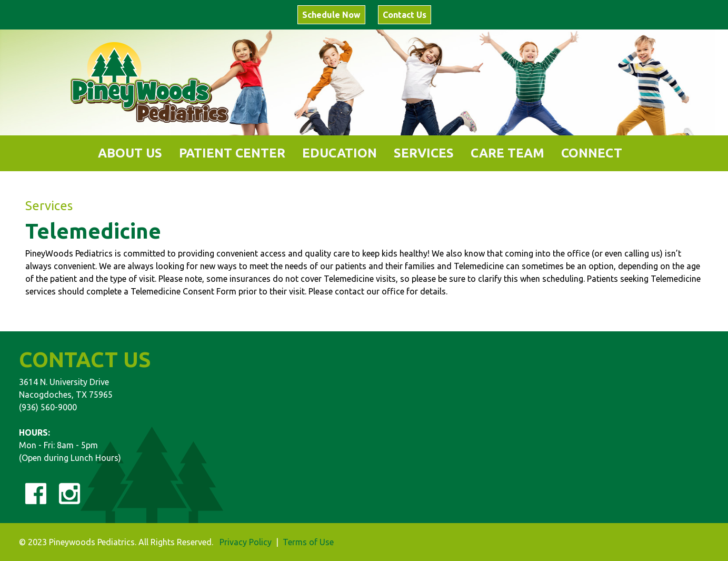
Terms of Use (308, 542)
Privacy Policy (246, 542)
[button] (130, 153)
